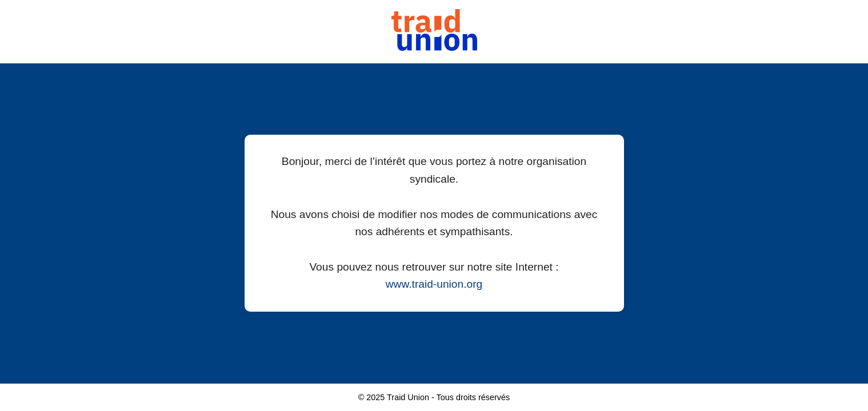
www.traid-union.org (434, 284)
